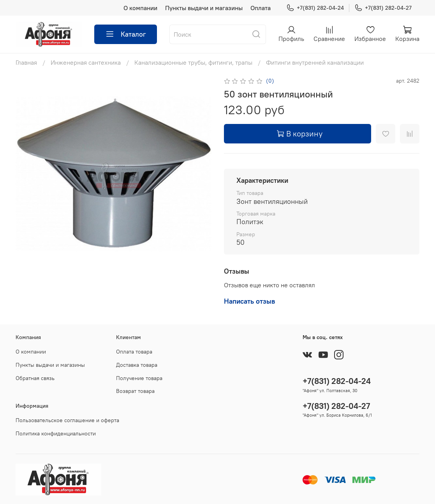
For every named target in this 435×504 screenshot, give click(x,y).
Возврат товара (135, 391)
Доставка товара (137, 365)
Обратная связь (35, 378)
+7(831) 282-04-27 (383, 8)
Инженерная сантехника (86, 62)
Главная (26, 62)
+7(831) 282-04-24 (315, 8)
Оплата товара (134, 352)
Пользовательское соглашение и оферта (67, 420)
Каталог (126, 34)
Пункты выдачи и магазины (204, 8)
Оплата (261, 8)
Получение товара (139, 378)
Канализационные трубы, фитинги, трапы (193, 62)
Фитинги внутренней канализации (315, 62)
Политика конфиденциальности (56, 433)
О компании (140, 8)
